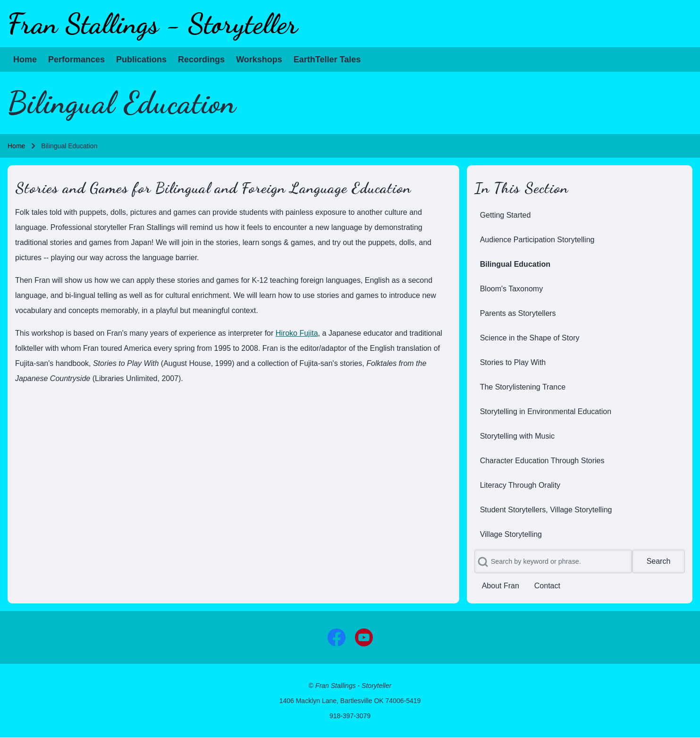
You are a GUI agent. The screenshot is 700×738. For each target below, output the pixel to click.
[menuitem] (25, 59)
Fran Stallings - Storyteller (153, 24)
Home (16, 146)
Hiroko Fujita (297, 333)
